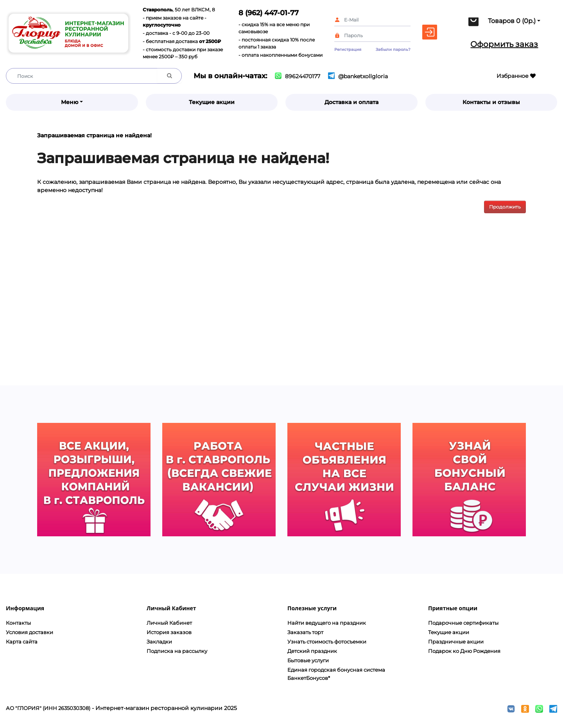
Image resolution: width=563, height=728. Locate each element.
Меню (70, 102)
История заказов (169, 632)
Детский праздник (312, 651)
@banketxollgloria (358, 76)
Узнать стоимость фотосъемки (327, 642)
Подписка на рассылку (177, 651)
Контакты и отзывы (491, 102)
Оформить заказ (504, 44)
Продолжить (505, 207)
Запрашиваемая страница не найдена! (94, 135)
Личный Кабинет (169, 623)
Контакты (18, 623)
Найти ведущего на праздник (327, 623)
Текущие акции (212, 102)
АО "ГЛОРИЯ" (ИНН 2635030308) (48, 708)
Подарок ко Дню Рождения (464, 651)
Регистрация (348, 49)
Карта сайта (22, 642)
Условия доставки (30, 632)
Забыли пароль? (393, 49)
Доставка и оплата (351, 102)
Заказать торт (305, 632)
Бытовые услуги (308, 660)
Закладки (159, 642)
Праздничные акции (456, 642)
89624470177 (298, 76)
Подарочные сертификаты (463, 623)
